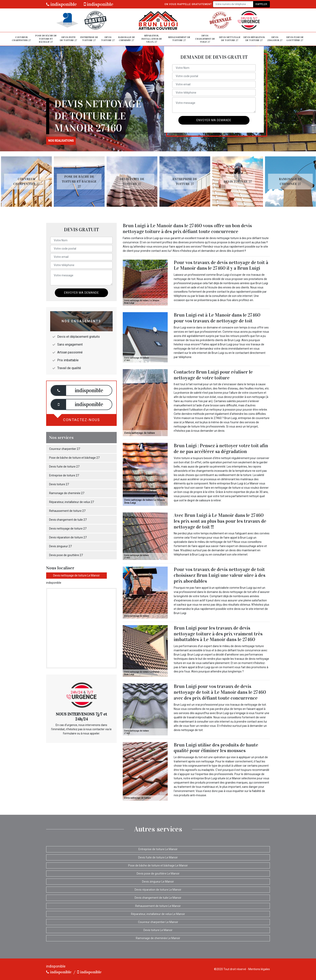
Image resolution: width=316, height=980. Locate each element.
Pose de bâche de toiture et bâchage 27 (46, 39)
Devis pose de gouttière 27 (295, 39)
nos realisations (61, 141)
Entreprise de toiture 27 (89, 39)
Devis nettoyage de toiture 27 (230, 39)
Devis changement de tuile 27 (205, 39)
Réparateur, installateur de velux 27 (152, 39)
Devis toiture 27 (108, 39)
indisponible (61, 4)
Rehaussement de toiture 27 (179, 39)
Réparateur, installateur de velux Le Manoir (158, 914)
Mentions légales (259, 969)
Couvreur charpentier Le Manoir (158, 922)
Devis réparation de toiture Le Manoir (158, 890)
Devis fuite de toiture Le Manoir (158, 857)
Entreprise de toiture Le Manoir (158, 849)
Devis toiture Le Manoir (158, 930)
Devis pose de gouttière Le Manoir (158, 874)
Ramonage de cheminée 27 (127, 39)
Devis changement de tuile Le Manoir (158, 898)
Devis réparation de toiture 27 (254, 39)
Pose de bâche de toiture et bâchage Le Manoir (158, 865)
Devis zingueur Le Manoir (158, 882)
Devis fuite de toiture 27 (69, 39)
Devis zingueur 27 (275, 39)
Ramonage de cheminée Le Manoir (158, 938)
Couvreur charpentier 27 (21, 39)
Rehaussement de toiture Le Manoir (158, 906)
